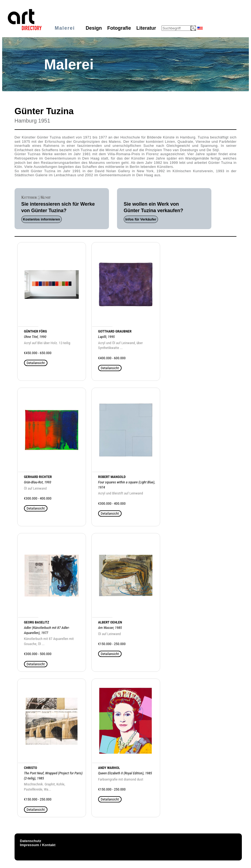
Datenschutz (31, 841)
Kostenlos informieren (42, 219)
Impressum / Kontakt (38, 845)
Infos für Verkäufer (141, 219)
